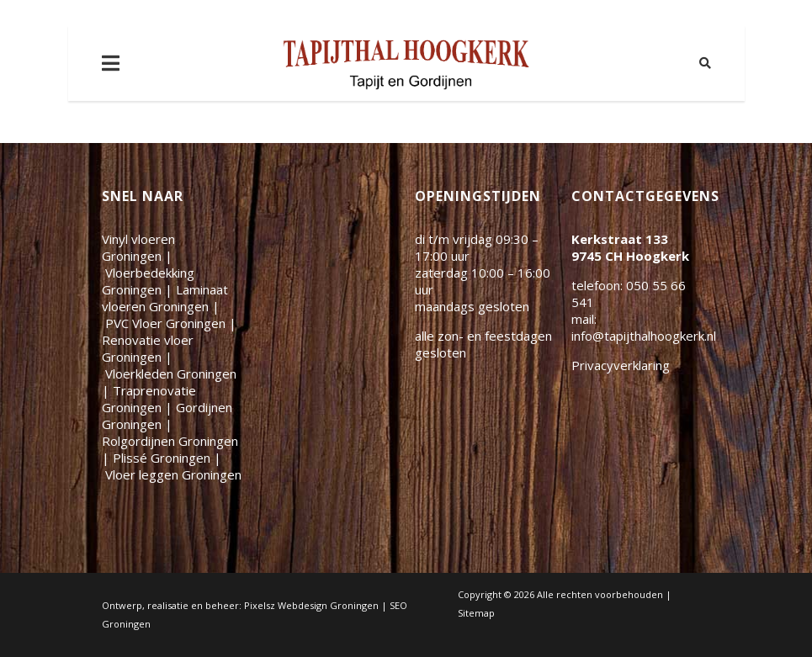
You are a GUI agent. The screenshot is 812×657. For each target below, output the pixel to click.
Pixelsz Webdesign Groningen (311, 605)
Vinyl (138, 247)
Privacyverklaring (621, 365)
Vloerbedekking (148, 281)
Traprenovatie (149, 399)
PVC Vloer (165, 323)
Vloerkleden (171, 374)
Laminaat (165, 298)
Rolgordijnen (170, 441)
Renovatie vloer (148, 348)
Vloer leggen (173, 474)
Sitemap (476, 613)
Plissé (162, 458)
